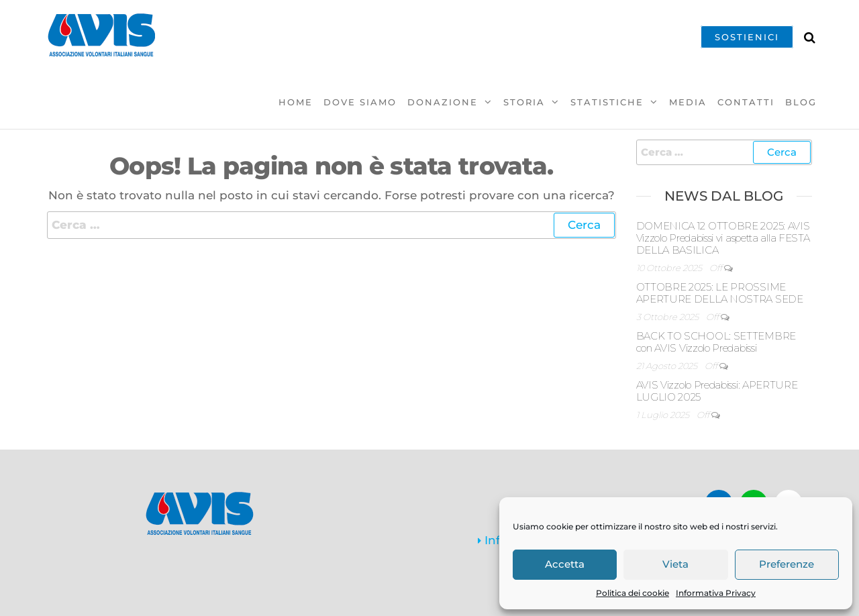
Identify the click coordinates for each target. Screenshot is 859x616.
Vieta (675, 564)
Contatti (746, 102)
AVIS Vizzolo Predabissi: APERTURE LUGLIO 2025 (717, 391)
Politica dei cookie (633, 593)
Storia (524, 102)
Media (688, 102)
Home (296, 102)
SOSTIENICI (747, 37)
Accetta (565, 564)
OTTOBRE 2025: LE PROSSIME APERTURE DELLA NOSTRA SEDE (720, 293)
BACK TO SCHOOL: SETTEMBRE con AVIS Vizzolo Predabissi (716, 342)
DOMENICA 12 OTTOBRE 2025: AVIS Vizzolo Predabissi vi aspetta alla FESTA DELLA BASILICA (723, 238)
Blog (801, 102)
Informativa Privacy (716, 593)
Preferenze (787, 564)
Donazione (443, 102)
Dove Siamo (360, 102)
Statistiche (607, 102)
